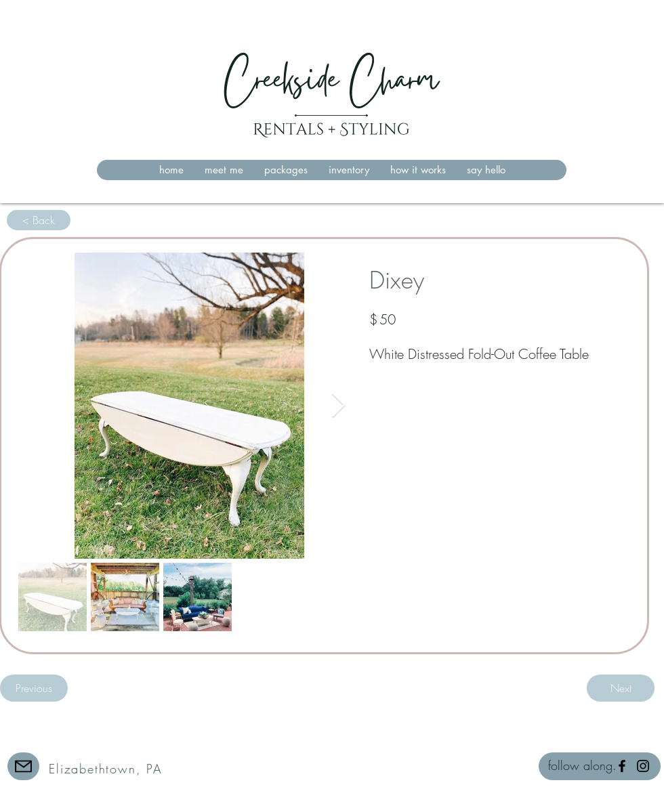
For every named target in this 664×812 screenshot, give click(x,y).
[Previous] (34, 688)
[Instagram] (643, 766)
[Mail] (23, 766)
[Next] (621, 688)
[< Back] (39, 220)
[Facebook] (622, 766)
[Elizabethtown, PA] (107, 768)
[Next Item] (338, 406)
